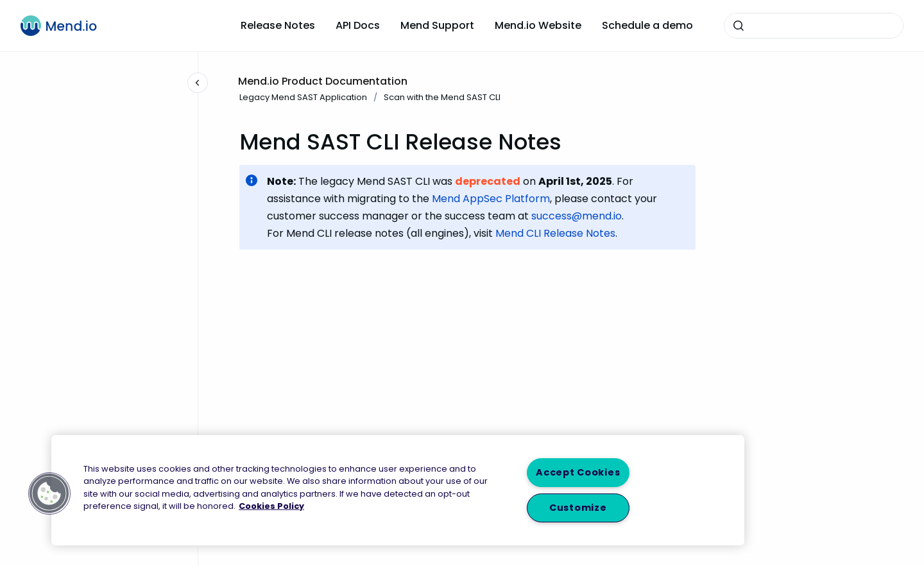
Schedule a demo (647, 25)
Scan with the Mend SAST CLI (442, 97)
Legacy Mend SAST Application (303, 97)
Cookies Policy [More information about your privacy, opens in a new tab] (271, 505)
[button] (49, 493)
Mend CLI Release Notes (555, 233)
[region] (398, 490)
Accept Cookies (578, 472)
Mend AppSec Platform (491, 199)
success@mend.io (577, 216)
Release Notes (278, 25)
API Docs (358, 25)
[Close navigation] (198, 83)
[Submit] (739, 26)
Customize (578, 508)
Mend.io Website (538, 25)
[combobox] (814, 26)
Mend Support (437, 25)
